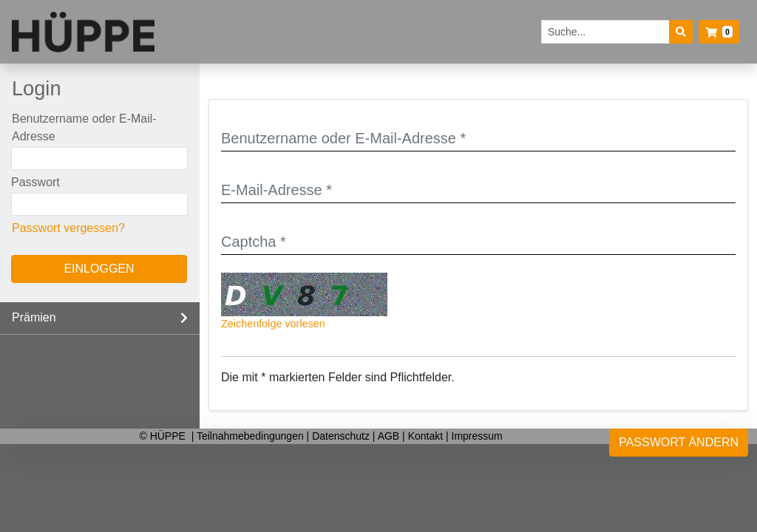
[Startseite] (83, 32)
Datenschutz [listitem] (342, 436)
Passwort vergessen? (68, 228)
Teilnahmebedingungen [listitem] (252, 436)
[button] (719, 32)
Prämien (34, 317)
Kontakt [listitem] (427, 436)
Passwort (35, 182)
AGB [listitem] (390, 436)
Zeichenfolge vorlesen (273, 324)
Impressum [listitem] (477, 436)
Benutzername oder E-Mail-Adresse (84, 127)
